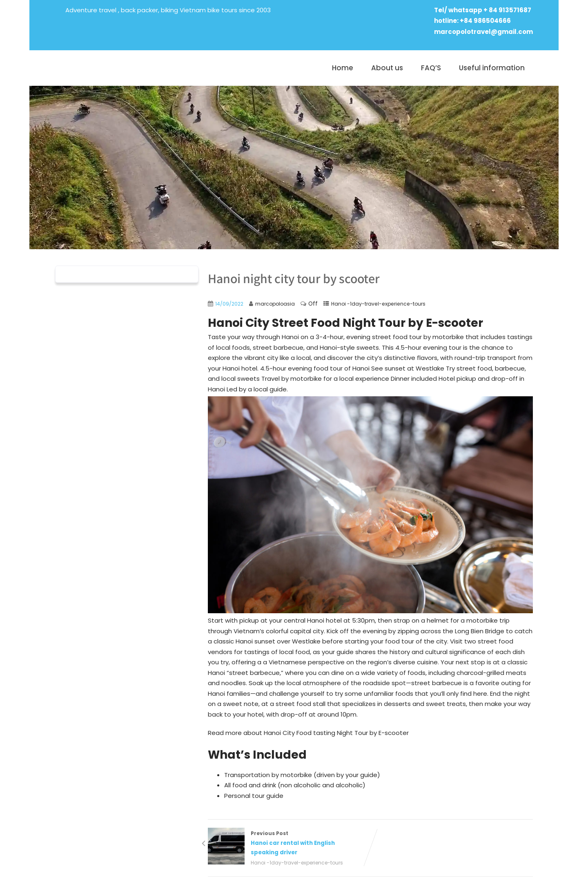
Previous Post (289, 843)
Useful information (492, 68)
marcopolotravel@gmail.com (483, 32)
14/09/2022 (229, 304)
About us (387, 68)
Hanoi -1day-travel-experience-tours (378, 304)
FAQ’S (431, 68)
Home (343, 68)
